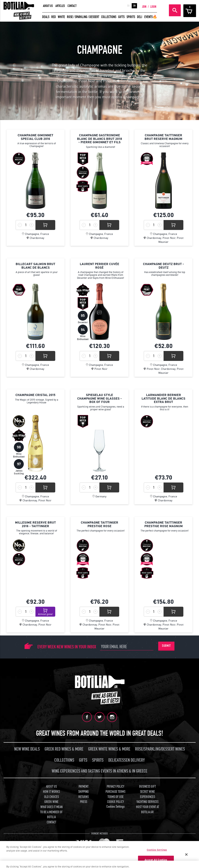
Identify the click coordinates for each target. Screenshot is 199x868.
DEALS (46, 17)
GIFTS (121, 17)
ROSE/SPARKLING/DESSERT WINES (160, 749)
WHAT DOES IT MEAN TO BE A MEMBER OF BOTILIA (51, 812)
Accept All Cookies (156, 860)
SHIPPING (83, 791)
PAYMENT (84, 786)
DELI (140, 17)
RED (54, 17)
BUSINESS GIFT (148, 786)
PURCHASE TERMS (115, 791)
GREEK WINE (51, 802)
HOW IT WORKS (51, 791)
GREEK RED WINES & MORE (64, 749)
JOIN (144, 7)
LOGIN (153, 7)
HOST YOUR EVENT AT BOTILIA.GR (148, 809)
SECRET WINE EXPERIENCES (148, 794)
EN (134, 6)
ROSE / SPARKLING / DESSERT (83, 17)
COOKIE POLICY (116, 802)
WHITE (61, 17)
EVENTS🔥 (151, 17)
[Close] (187, 855)
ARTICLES (60, 6)
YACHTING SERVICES (147, 802)
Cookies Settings (115, 806)
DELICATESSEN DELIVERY (127, 760)
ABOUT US (48, 6)
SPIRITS (131, 17)
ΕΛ (128, 6)
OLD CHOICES (51, 796)
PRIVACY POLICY (116, 786)
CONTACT (72, 6)
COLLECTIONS (109, 17)
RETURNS (84, 796)
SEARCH (175, 10)
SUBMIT (166, 646)
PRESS (84, 802)
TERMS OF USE (116, 796)
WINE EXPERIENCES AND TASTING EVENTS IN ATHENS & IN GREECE (99, 771)
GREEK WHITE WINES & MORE (109, 749)
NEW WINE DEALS (27, 749)
